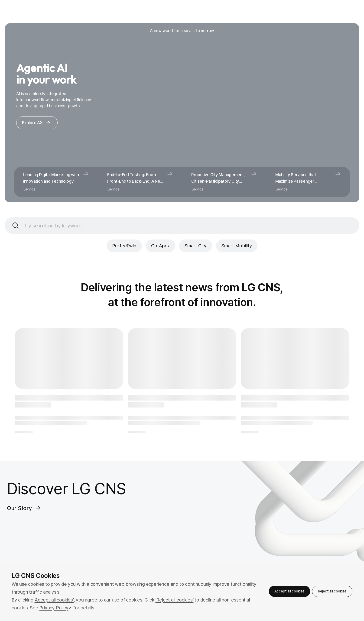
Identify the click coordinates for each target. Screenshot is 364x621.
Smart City (196, 246)
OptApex (161, 246)
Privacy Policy (54, 608)
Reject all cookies (332, 591)
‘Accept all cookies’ (54, 600)
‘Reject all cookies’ (174, 600)
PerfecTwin (124, 246)
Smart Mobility (237, 246)
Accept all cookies (289, 591)
